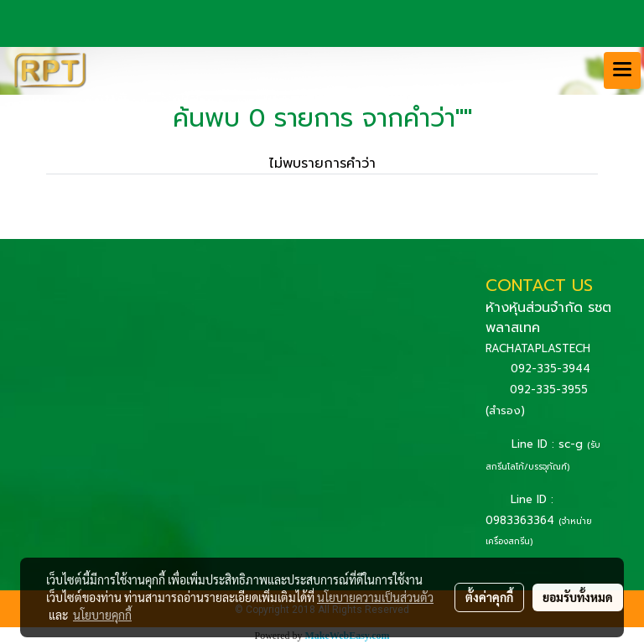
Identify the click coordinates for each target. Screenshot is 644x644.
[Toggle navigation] (622, 70)
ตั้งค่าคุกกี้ (489, 597)
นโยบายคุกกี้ (102, 615)
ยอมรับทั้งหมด (578, 597)
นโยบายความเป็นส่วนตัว (375, 597)
